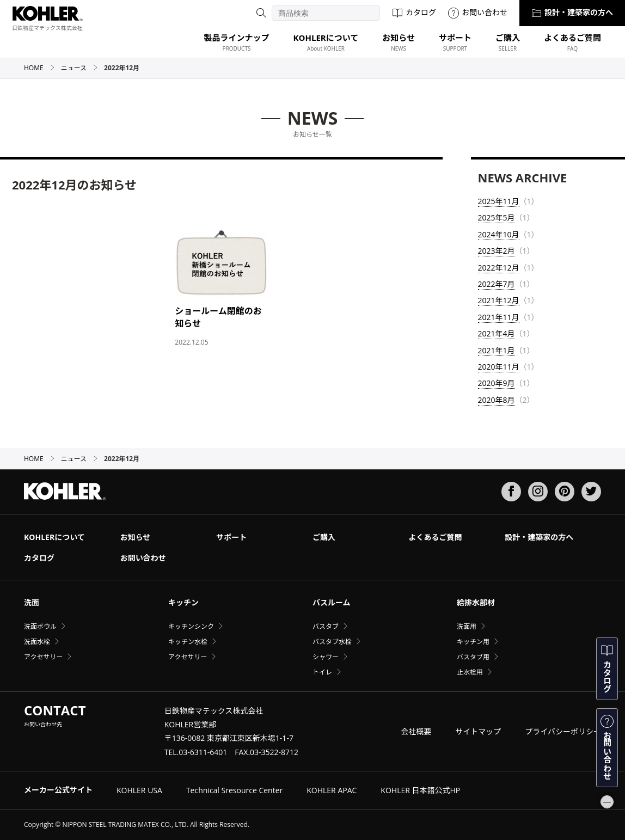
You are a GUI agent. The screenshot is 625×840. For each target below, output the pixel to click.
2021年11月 (499, 317)
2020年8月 (497, 400)
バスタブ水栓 (332, 642)
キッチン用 (473, 642)
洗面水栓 (37, 642)
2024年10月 (499, 234)
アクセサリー (43, 657)
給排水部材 (476, 602)
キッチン (183, 602)
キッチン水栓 (188, 642)
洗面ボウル (40, 626)
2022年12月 (499, 268)
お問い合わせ (478, 12)
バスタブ (326, 626)
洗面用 (467, 626)
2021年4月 (497, 333)
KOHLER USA (139, 790)
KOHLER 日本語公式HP (420, 790)
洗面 (32, 602)
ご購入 (324, 537)
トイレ (322, 672)
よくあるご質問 (436, 537)
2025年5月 (497, 217)
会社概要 (416, 731)
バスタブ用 (473, 657)
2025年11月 (499, 201)
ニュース (79, 68)
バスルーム (332, 602)
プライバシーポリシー (563, 731)
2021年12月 (499, 300)
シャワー (326, 657)
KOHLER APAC (332, 790)
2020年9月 (497, 383)
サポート (231, 537)
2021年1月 (497, 350)
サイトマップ (478, 731)
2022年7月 (497, 284)
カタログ (414, 12)
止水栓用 (470, 672)
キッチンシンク (191, 626)
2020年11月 (499, 367)
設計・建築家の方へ (572, 12)
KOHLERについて (54, 537)
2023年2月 (497, 251)
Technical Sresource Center (234, 790)
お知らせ (136, 537)
